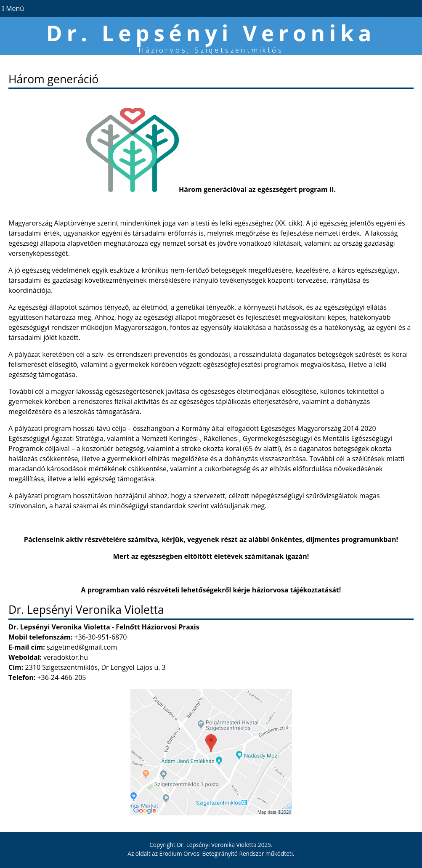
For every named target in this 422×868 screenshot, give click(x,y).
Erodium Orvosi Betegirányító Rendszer (212, 853)
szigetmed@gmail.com (82, 647)
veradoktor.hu (66, 657)
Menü (12, 8)
